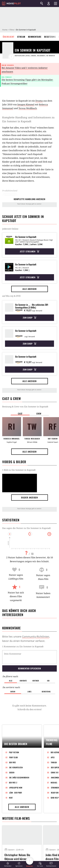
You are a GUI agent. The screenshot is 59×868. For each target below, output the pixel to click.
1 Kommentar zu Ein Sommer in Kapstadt (23, 646)
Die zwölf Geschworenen (19, 763)
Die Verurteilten (16, 753)
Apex (53, 743)
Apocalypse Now (16, 773)
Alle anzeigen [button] (30, 289)
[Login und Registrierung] (49, 3)
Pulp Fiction (14, 738)
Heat (11, 783)
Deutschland (10, 196)
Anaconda (55, 763)
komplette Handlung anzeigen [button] (29, 199)
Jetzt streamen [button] (30, 251)
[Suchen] (42, 3)
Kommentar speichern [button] (29, 654)
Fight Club (13, 743)
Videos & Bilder (14, 462)
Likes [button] (29, 677)
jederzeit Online (10, 229)
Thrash (54, 748)
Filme (12, 30)
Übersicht (9, 37)
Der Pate (13, 748)
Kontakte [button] (23, 666)
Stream (21, 37)
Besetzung (50, 37)
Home (5, 30)
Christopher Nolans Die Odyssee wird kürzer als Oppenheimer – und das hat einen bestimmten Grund (20, 844)
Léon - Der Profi (16, 778)
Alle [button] (11, 666)
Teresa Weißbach (28, 108)
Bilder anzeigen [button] (30, 497)
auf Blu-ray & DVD (11, 296)
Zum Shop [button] (29, 318)
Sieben (12, 758)
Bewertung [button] (46, 677)
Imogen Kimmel (26, 104)
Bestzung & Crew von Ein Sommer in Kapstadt (25, 407)
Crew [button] (39, 414)
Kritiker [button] (36, 666)
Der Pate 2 (13, 768)
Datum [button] (13, 677)
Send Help (55, 783)
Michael (54, 768)
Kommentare (35, 37)
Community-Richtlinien (36, 636)
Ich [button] (48, 666)
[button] (8, 864)
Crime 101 (55, 758)
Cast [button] (20, 414)
